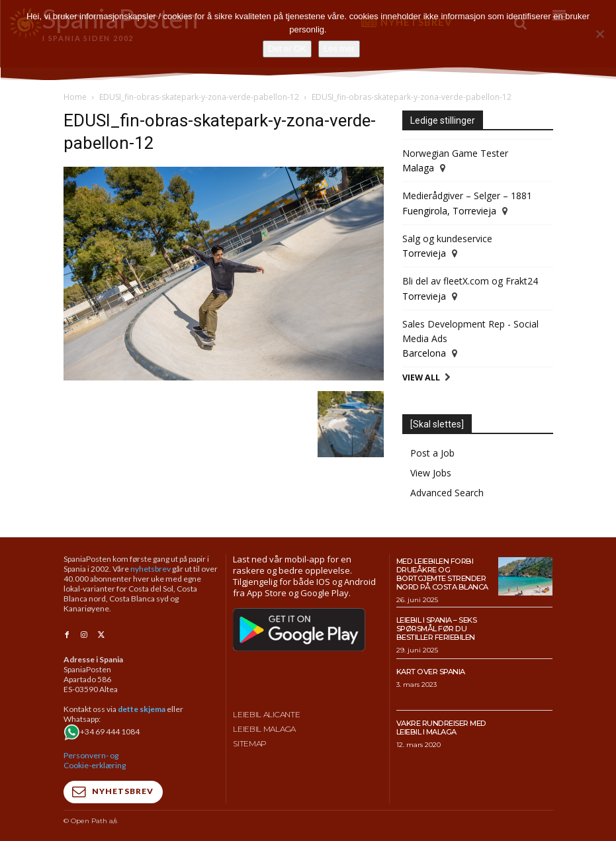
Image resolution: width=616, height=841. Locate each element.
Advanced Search (447, 493)
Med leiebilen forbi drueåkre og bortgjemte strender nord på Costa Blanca (441, 574)
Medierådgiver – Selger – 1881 (467, 196)
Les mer (339, 49)
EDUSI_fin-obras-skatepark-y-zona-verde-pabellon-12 (199, 97)
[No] (599, 34)
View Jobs (431, 473)
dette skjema (142, 708)
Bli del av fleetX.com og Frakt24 (470, 281)
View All (421, 377)
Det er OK (287, 49)
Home (75, 97)
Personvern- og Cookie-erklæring (95, 760)
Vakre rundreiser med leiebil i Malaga (440, 727)
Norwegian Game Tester (455, 153)
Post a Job (432, 453)
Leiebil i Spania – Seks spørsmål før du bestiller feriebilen (437, 628)
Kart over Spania (431, 671)
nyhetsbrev (151, 569)
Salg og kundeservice (447, 239)
